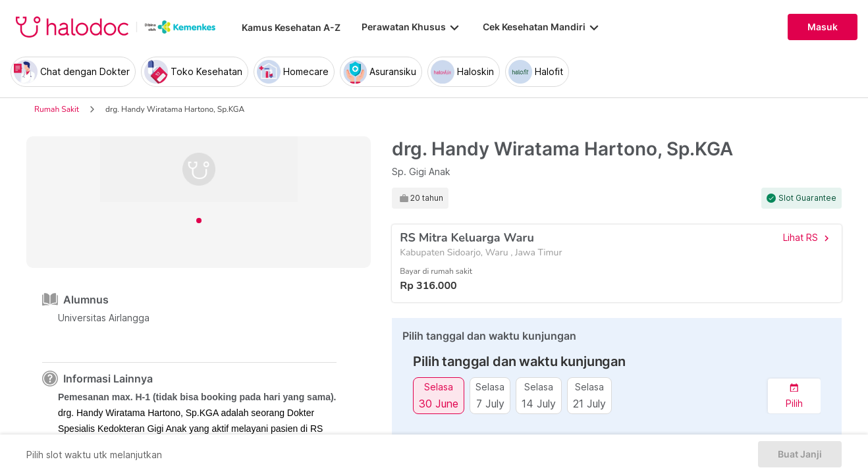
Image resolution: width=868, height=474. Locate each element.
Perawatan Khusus (412, 27)
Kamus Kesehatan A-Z (291, 27)
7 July (490, 403)
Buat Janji (800, 454)
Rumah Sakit (57, 109)
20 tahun (427, 198)
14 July (539, 403)
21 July (589, 403)
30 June (439, 403)
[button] (794, 396)
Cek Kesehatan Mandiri (542, 27)
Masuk (823, 27)
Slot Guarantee (807, 198)
